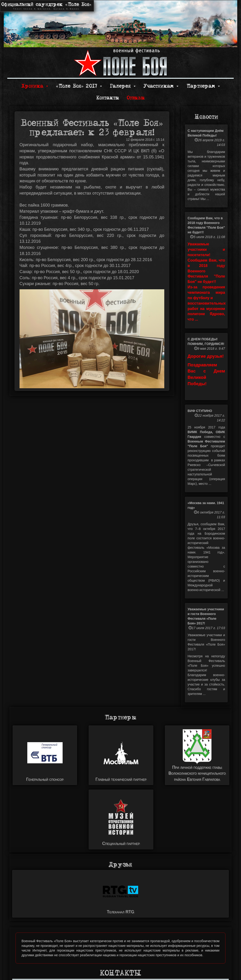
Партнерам (203, 86)
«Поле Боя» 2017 (79, 86)
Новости (206, 117)
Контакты (108, 98)
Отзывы (136, 98)
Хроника (35, 86)
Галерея (123, 86)
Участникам (161, 86)
